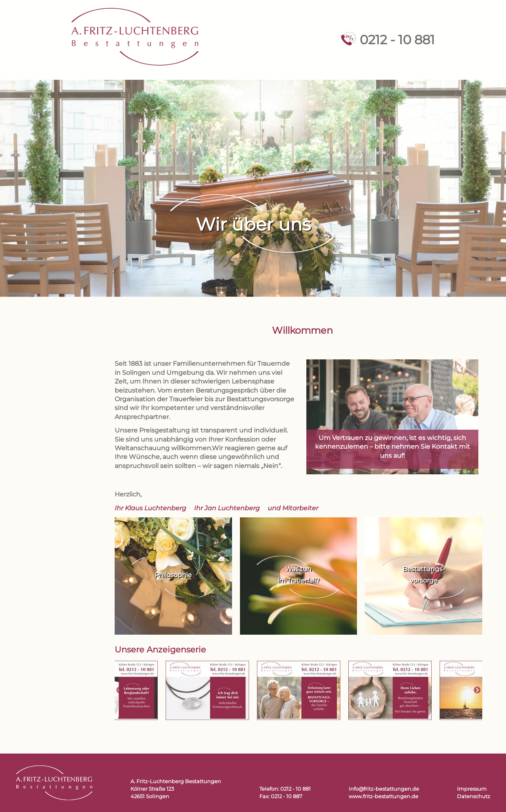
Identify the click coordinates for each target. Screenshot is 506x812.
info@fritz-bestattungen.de (384, 789)
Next (477, 690)
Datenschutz (474, 796)
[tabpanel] (299, 690)
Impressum (472, 789)
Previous (120, 690)
